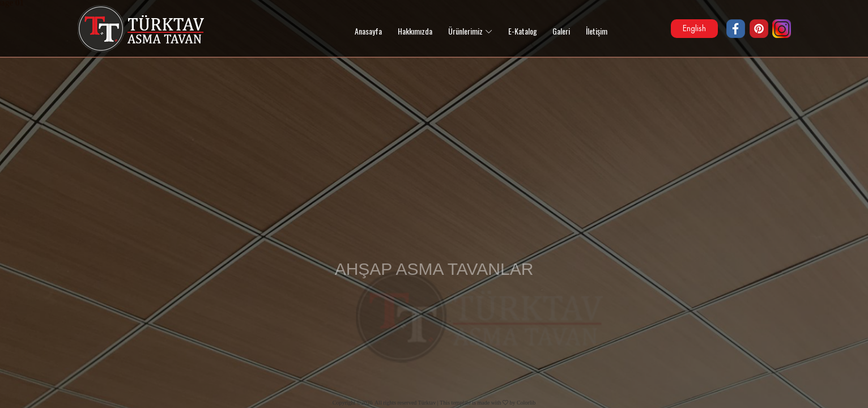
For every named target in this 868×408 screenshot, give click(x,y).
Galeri (561, 31)
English (694, 28)
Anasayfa (368, 31)
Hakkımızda (415, 31)
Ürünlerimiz (465, 31)
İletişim (597, 31)
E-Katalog (523, 31)
